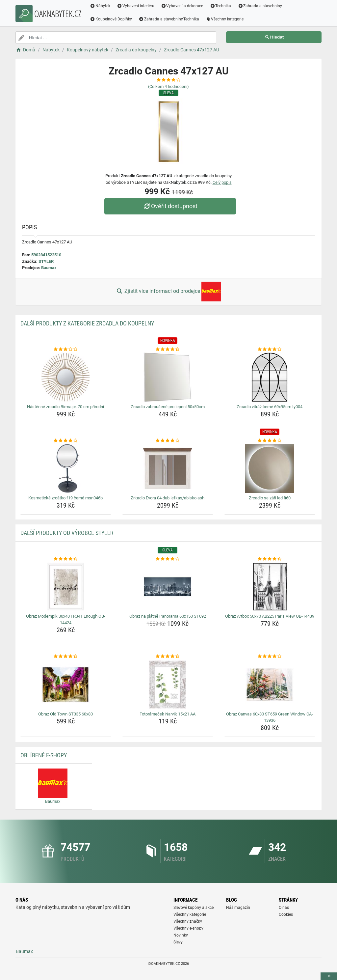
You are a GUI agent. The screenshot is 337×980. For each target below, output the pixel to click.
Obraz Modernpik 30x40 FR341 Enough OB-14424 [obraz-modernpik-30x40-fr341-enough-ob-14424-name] (66, 619)
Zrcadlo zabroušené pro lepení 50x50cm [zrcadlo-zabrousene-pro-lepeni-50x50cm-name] (168, 407)
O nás (284, 908)
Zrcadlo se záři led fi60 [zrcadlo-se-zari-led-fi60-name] (270, 498)
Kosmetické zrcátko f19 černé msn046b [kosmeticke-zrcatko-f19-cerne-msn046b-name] (65, 498)
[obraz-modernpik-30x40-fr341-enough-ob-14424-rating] (66, 559)
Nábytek (100, 6)
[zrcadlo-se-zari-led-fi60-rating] (270, 441)
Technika (220, 6)
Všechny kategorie (225, 19)
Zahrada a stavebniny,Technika (169, 19)
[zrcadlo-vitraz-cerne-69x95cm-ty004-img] (270, 377)
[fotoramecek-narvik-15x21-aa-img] (168, 685)
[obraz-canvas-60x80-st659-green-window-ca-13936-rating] (270, 657)
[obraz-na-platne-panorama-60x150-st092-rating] (168, 559)
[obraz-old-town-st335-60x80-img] (66, 685)
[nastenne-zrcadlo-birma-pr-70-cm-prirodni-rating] (66, 350)
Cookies (286, 914)
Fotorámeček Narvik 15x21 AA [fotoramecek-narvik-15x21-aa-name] (168, 714)
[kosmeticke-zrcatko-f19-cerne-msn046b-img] (66, 468)
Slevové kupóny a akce (194, 908)
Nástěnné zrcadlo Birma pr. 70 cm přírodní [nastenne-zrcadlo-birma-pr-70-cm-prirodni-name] (65, 407)
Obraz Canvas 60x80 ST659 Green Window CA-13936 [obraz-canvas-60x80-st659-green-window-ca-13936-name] (270, 717)
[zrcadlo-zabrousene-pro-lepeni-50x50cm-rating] (168, 350)
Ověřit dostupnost (170, 206)
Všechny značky (188, 921)
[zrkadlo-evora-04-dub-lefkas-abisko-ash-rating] (168, 441)
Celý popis (222, 182)
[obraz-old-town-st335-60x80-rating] (66, 657)
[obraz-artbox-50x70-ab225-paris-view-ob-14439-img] (270, 587)
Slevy (178, 942)
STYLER (46, 261)
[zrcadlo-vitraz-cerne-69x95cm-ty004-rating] (270, 350)
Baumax (49, 268)
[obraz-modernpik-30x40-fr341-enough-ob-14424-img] (66, 587)
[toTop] (329, 976)
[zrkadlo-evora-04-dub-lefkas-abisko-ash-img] (168, 468)
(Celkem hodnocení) (168, 86)
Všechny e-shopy (188, 928)
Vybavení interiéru (136, 6)
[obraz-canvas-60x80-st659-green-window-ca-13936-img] (270, 685)
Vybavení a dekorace (182, 6)
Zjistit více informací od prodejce (168, 292)
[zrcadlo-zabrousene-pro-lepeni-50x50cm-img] (168, 377)
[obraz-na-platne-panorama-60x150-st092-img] (168, 587)
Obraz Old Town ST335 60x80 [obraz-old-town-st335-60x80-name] (65, 714)
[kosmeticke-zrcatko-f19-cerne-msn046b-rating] (66, 441)
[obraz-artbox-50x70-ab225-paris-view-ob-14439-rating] (270, 559)
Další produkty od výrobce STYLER (67, 533)
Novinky (181, 935)
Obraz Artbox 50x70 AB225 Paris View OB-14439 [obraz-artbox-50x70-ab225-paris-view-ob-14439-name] (270, 616)
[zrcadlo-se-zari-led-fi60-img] (270, 468)
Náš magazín (238, 908)
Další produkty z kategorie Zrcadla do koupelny (87, 323)
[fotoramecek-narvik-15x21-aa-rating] (168, 657)
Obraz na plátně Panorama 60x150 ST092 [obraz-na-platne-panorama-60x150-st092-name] (168, 616)
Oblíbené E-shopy (44, 755)
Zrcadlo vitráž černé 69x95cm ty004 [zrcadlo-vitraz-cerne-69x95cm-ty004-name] (270, 407)
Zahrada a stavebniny (260, 6)
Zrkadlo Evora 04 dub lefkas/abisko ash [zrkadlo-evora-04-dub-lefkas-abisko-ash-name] (168, 498)
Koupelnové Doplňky (111, 19)
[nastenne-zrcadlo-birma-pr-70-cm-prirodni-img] (66, 377)
